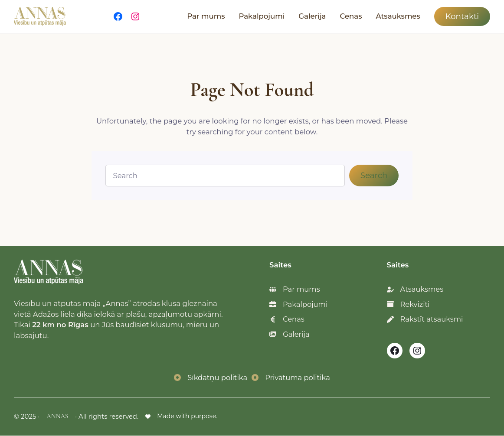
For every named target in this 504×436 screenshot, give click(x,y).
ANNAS (57, 416)
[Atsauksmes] (416, 289)
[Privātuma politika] (291, 378)
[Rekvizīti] (409, 304)
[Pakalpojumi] (299, 304)
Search (374, 175)
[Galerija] (290, 335)
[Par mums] (295, 289)
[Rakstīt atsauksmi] (425, 320)
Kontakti (462, 16)
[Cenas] (287, 320)
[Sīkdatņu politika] (210, 378)
